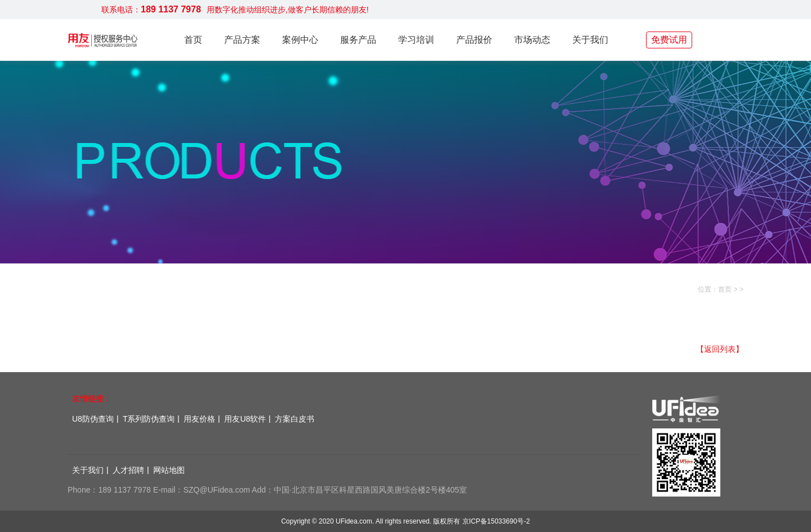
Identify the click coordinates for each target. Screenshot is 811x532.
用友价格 (199, 419)
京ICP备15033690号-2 (496, 521)
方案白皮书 (295, 419)
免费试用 (669, 40)
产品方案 (242, 40)
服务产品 (358, 40)
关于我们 (590, 40)
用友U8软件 (245, 419)
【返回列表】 (720, 349)
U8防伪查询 (93, 419)
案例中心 (300, 40)
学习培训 (416, 40)
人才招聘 (128, 470)
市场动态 (532, 40)
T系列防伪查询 (149, 419)
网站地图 (169, 470)
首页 (193, 40)
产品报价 (474, 40)
